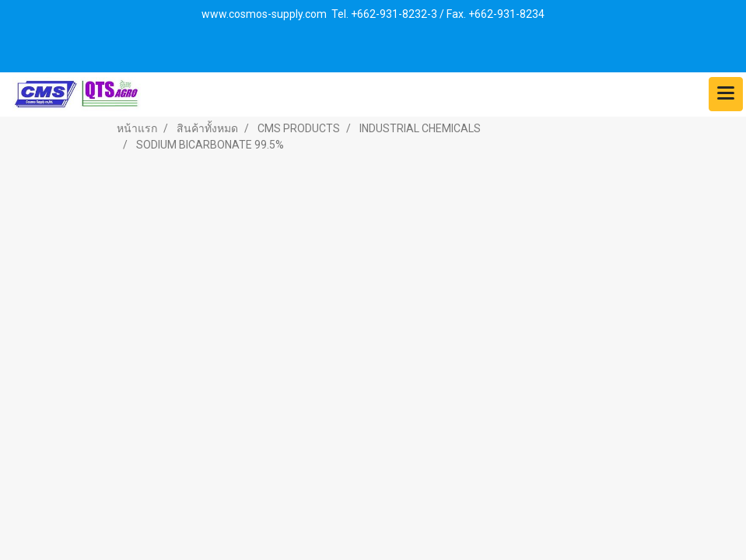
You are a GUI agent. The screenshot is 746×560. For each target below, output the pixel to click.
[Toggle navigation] (726, 94)
